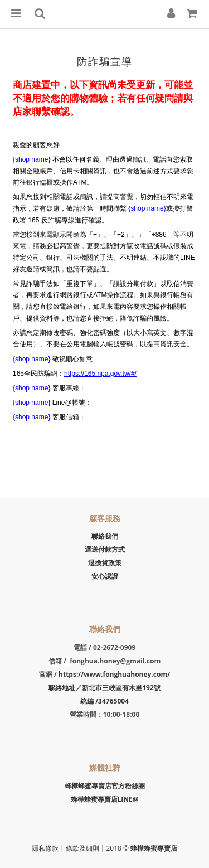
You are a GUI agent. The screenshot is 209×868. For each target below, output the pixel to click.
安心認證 (105, 576)
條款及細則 (83, 848)
